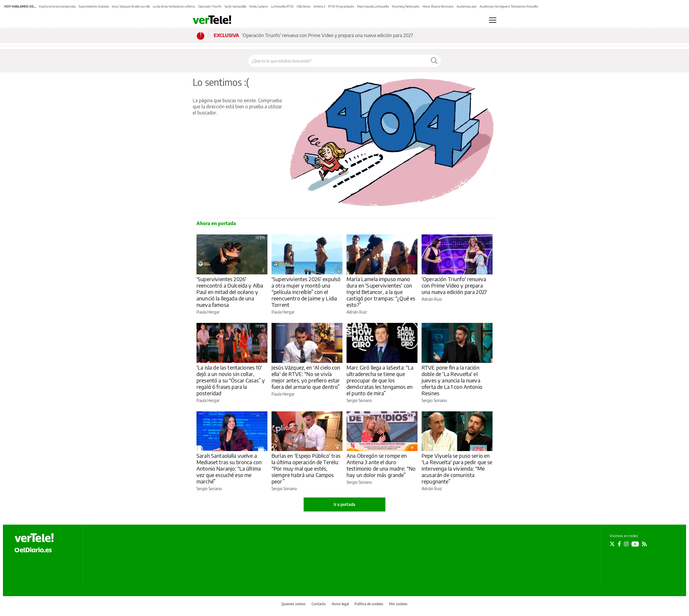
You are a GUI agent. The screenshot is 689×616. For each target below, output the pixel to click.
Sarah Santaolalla (235, 6)
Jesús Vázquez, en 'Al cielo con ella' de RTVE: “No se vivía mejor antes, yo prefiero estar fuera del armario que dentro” (306, 377)
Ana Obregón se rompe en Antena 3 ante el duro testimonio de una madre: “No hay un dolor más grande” (381, 465)
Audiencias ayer (467, 6)
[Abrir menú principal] (493, 20)
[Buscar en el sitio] (338, 61)
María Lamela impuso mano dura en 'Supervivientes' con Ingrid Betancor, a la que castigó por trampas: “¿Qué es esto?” (381, 292)
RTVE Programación (341, 6)
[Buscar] (434, 61)
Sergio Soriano (359, 400)
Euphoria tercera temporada (57, 6)
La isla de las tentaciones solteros (174, 6)
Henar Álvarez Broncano (438, 6)
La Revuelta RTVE (282, 6)
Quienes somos (294, 604)
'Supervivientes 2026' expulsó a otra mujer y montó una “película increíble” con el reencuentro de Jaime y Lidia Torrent (306, 292)
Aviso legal (340, 604)
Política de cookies (369, 604)
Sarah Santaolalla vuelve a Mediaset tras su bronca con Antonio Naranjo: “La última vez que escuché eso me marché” (229, 468)
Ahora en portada (216, 223)
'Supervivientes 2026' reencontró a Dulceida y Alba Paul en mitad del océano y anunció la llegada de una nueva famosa (230, 292)
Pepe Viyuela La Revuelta (373, 6)
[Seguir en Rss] (644, 544)
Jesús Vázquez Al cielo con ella (131, 6)
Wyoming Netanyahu (406, 6)
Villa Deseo (304, 6)
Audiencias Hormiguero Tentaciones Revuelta (509, 6)
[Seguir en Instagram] (626, 544)
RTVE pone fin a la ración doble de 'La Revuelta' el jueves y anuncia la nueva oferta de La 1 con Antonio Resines (452, 380)
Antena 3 (319, 6)
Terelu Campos (259, 6)
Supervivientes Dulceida (94, 6)
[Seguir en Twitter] (612, 544)
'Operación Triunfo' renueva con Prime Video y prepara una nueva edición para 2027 (328, 35)
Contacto (319, 604)
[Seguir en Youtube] (635, 544)
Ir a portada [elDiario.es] (344, 504)
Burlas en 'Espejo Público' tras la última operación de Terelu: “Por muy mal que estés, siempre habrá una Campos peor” (306, 468)
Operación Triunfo (210, 6)
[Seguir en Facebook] (619, 544)
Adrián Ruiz (357, 312)
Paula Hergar (208, 312)
